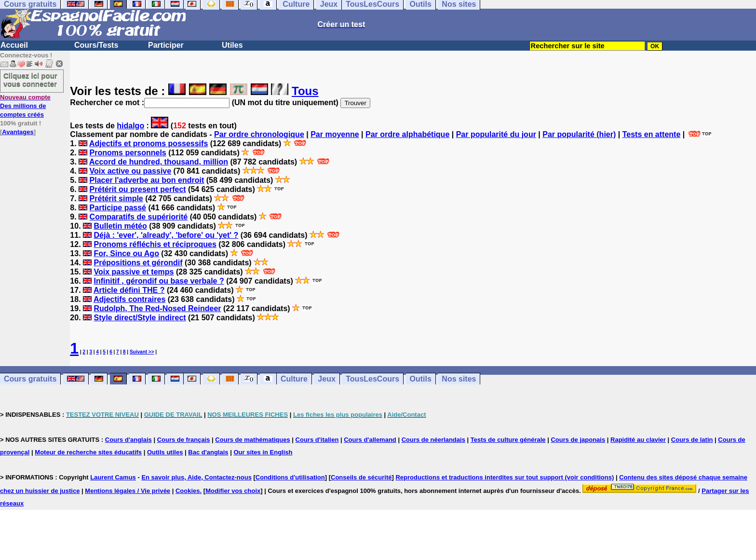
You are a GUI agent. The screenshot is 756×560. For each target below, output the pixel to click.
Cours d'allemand (370, 440)
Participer (166, 45)
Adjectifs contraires (129, 299)
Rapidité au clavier (638, 440)
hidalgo (130, 126)
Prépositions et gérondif (138, 263)
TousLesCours (372, 379)
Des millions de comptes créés (25, 106)
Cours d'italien (317, 440)
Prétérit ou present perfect (138, 189)
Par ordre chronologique (259, 134)
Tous (305, 91)
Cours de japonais (578, 440)
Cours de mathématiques (252, 440)
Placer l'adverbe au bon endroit (147, 180)
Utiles (232, 45)
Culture (294, 379)
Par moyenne (335, 134)
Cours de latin (692, 440)
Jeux (326, 379)
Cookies (188, 491)
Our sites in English (263, 452)
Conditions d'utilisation (290, 477)
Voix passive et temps (134, 272)
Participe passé (118, 208)
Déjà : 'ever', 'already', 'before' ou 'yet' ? (166, 235)
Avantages (18, 132)
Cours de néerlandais (433, 440)
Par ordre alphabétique (407, 134)
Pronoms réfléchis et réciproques (155, 244)
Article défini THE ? (129, 290)
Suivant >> (142, 352)
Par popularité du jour (496, 134)
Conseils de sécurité (361, 477)
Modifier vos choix (233, 491)
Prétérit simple (116, 198)
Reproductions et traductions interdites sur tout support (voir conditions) (505, 477)
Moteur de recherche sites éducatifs (88, 452)
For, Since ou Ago (126, 253)
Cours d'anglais (128, 440)
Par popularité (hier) (579, 134)
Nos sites (459, 379)
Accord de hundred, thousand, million (159, 162)
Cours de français (184, 440)
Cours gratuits (30, 379)
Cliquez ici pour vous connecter (30, 80)
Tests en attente (652, 134)
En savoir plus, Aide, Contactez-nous (196, 477)
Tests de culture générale (508, 440)
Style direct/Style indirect (140, 318)
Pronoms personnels (128, 153)
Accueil (14, 45)
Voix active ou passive (131, 171)
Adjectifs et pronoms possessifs (148, 143)
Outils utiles (165, 452)
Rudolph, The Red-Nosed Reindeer (157, 308)
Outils (421, 379)
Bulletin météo (120, 226)
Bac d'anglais (208, 452)
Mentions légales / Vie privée (128, 491)
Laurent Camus (113, 477)
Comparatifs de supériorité (139, 217)
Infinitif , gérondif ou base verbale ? (159, 281)
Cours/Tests (96, 45)
